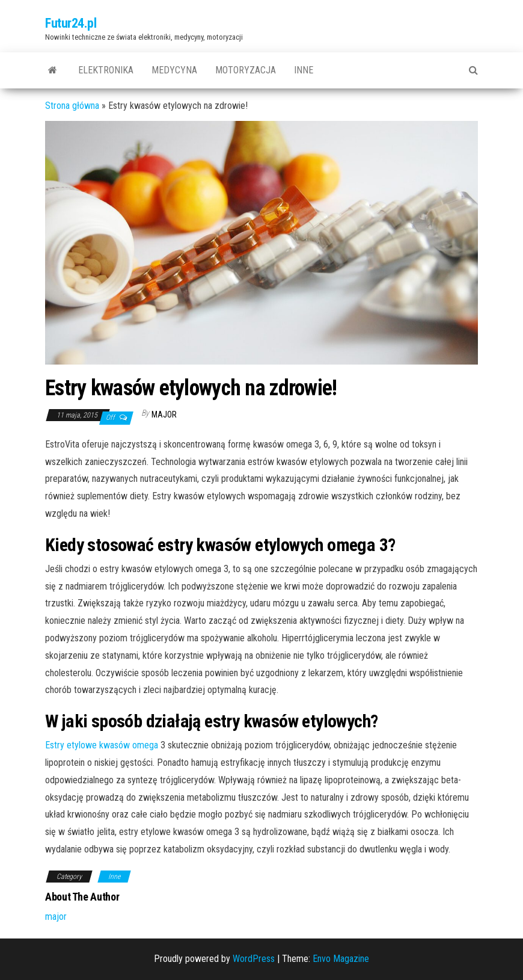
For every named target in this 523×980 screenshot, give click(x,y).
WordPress (254, 959)
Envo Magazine (341, 959)
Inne (304, 70)
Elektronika (106, 70)
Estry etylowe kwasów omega (102, 745)
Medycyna (174, 70)
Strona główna (72, 106)
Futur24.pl (71, 23)
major (164, 414)
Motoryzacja (246, 70)
